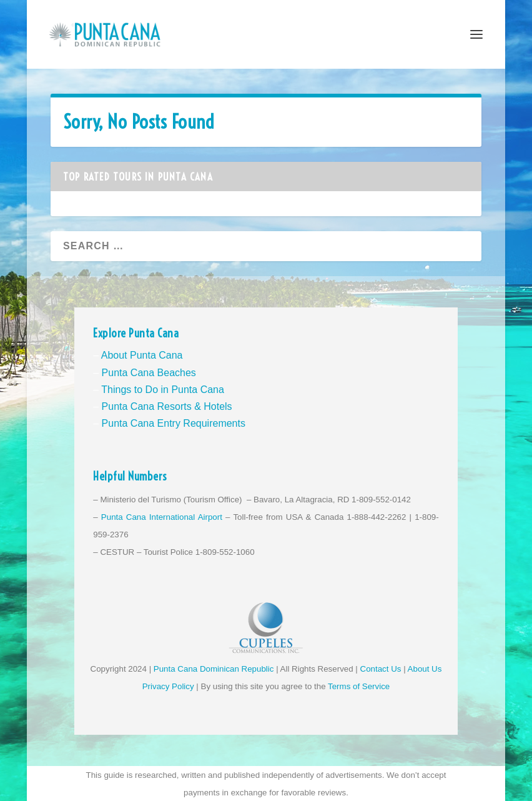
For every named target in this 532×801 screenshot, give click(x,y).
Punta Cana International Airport (162, 517)
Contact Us (381, 669)
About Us (425, 669)
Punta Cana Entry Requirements (174, 423)
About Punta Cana (142, 355)
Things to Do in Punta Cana (163, 390)
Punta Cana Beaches (149, 373)
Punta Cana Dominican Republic (214, 669)
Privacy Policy (168, 686)
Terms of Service (359, 686)
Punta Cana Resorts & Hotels (167, 406)
